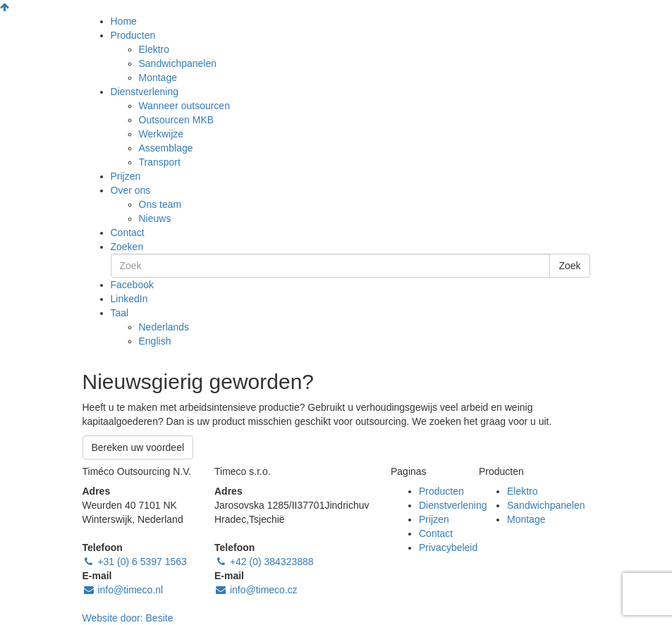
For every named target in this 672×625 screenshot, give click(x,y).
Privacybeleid (448, 547)
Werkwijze (161, 134)
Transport (160, 162)
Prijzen (126, 176)
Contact (128, 233)
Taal (120, 313)
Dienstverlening (145, 92)
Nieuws (155, 218)
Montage (158, 78)
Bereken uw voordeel (138, 447)
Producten (133, 35)
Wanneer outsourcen (184, 106)
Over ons (131, 190)
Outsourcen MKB (177, 120)
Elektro (154, 49)
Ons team (160, 204)
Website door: (128, 618)
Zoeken (127, 247)
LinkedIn (129, 299)
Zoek (569, 266)
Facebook (132, 285)
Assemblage (166, 148)
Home (124, 21)
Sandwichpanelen (178, 63)
